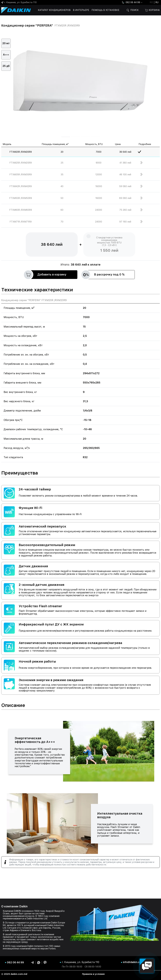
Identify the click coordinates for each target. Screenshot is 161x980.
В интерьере (81, 10)
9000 (99, 163)
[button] (66, 137)
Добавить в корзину (46, 275)
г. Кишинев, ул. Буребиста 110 (19, 2)
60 (62, 210)
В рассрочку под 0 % (104, 275)
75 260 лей (125, 210)
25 (62, 163)
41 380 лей (125, 163)
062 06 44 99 (131, 2)
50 (62, 198)
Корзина (152, 10)
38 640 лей (125, 152)
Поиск (135, 10)
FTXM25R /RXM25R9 (21, 163)
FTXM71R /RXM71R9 (21, 222)
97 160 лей (125, 222)
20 (62, 152)
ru (157, 2)
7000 (99, 152)
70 (62, 222)
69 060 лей (125, 198)
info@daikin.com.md (135, 962)
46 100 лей (125, 175)
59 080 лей (125, 186)
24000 (99, 210)
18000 (99, 186)
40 (62, 186)
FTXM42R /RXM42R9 (21, 186)
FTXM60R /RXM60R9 (21, 210)
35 (62, 175)
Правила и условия (93, 974)
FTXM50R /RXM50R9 (21, 198)
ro (151, 2)
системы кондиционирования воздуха (24, 915)
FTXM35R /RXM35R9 (21, 175)
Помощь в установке (105, 10)
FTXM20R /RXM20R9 (21, 152)
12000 (99, 175)
